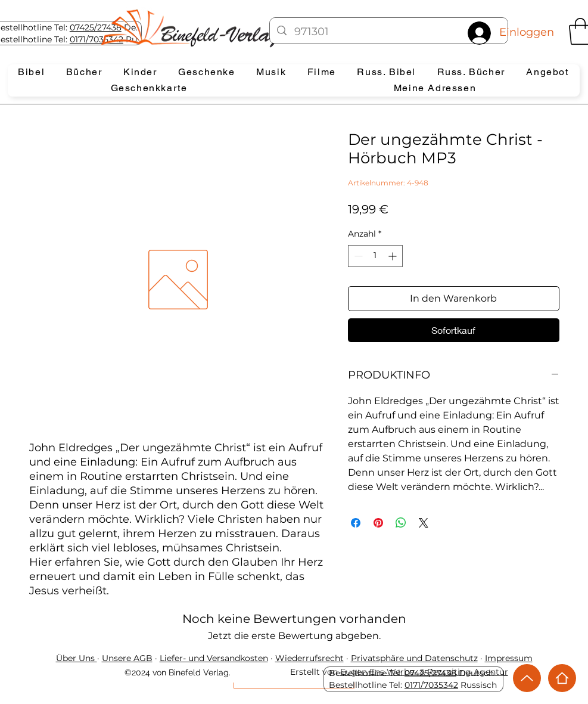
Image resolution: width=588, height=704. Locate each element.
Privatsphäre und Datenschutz (414, 658)
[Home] (562, 678)
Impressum (509, 658)
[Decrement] (357, 256)
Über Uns (77, 658)
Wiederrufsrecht (309, 658)
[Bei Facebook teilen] (356, 523)
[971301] (389, 32)
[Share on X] (424, 523)
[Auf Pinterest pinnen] (378, 523)
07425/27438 (96, 27)
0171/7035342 (431, 685)
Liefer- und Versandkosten (214, 658)
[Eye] (200, 28)
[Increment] (393, 256)
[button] (32, 72)
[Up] (527, 678)
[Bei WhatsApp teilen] (401, 523)
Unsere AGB (127, 658)
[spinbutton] (375, 256)
